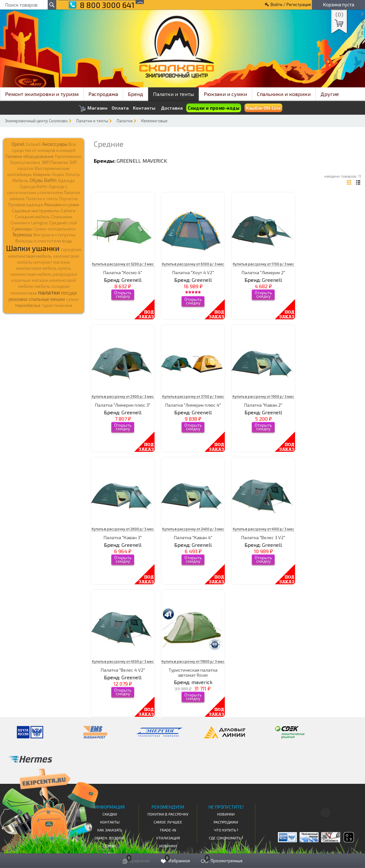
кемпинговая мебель (30, 256)
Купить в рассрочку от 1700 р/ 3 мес (263, 264)
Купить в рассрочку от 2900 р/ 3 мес (123, 396)
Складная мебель (32, 217)
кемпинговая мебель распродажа (44, 274)
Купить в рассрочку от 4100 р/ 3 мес (263, 529)
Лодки (58, 174)
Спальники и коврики (284, 94)
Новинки (168, 846)
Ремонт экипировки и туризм (42, 94)
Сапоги (68, 210)
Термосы (22, 234)
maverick (155, 161)
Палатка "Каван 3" (123, 537)
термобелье (28, 305)
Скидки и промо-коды (213, 108)
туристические (57, 305)
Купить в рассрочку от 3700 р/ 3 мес (193, 396)
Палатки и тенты (173, 94)
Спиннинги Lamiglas (29, 223)
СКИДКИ (110, 814)
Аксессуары (55, 144)
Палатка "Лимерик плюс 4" (193, 405)
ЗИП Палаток (55, 162)
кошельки (21, 280)
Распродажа (103, 94)
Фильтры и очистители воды (44, 241)
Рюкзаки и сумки (225, 94)
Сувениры (22, 229)
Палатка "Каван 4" (193, 537)
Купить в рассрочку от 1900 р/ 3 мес (263, 396)
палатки (49, 292)
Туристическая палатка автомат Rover (193, 672)
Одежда (66, 180)
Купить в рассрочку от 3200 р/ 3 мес (123, 264)
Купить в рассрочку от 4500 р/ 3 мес (123, 661)
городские (71, 249)
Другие (330, 94)
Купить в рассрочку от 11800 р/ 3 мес (193, 661)
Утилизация (168, 838)
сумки (72, 299)
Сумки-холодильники (55, 229)
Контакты (144, 108)
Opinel (18, 144)
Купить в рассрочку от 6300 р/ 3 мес (193, 264)
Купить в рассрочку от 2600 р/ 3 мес (123, 529)
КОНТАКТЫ (110, 822)
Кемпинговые (154, 121)
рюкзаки (18, 299)
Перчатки (68, 199)
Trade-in (168, 830)
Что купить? (226, 830)
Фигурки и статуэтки (54, 235)
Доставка (172, 108)
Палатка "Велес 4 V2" (123, 670)
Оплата (120, 108)
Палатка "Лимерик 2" (263, 272)
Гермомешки (68, 156)
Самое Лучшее (168, 822)
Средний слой (63, 223)
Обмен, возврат (110, 838)
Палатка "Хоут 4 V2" (193, 272)
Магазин (93, 108)
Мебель (20, 180)
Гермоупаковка (25, 162)
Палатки (125, 121)
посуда (69, 293)
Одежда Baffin (34, 186)
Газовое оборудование (30, 156)
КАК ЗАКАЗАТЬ (110, 830)
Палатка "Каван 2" (263, 405)
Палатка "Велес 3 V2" (263, 537)
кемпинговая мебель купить (44, 268)
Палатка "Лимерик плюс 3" (123, 405)
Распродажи (226, 822)
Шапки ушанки (33, 248)
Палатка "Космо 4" (123, 272)
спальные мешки (47, 299)
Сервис (110, 846)
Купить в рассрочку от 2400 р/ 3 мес (193, 529)
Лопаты (72, 174)
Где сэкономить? (226, 838)
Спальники (62, 217)
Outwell (33, 144)
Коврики (42, 174)
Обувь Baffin (43, 180)
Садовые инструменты (36, 210)
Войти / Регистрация (291, 4)
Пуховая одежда (26, 204)
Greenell (129, 161)
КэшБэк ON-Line (263, 108)
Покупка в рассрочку (168, 814)
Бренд (135, 94)
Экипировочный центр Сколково (36, 121)
